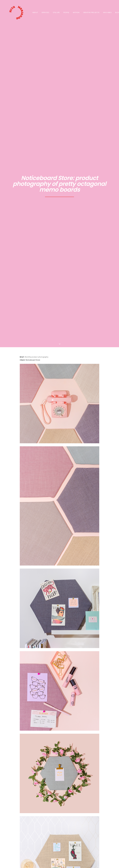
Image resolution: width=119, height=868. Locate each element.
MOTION (74, 12)
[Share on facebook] (47, 782)
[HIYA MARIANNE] (13, 12)
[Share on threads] (53, 782)
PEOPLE (64, 12)
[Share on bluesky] (66, 782)
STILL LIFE (54, 12)
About (33, 12)
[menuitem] (33, 12)
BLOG (115, 12)
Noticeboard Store (33, 68)
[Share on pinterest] (56, 782)
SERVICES (43, 12)
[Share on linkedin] (59, 782)
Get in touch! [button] (60, 844)
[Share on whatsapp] (63, 782)
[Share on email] (72, 782)
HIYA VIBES (105, 12)
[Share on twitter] (50, 782)
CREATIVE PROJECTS (89, 12)
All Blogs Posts (59, 804)
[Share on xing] (69, 782)
